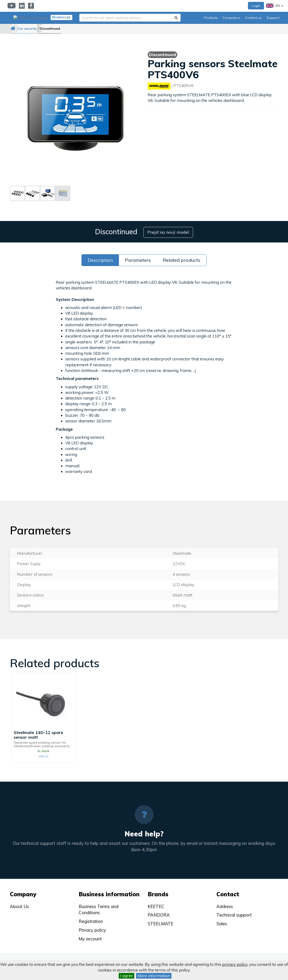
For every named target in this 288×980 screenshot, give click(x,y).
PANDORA (159, 914)
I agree (126, 976)
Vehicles (61, 17)
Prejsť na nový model (169, 231)
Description (100, 259)
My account (90, 938)
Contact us (253, 18)
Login (256, 6)
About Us (19, 905)
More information (154, 976)
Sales (222, 923)
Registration (91, 920)
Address (225, 905)
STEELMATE (160, 923)
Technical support (234, 914)
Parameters (138, 259)
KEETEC (156, 905)
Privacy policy (92, 929)
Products (211, 18)
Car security (37, 29)
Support (273, 18)
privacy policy (235, 964)
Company (231, 18)
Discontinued (66, 29)
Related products (182, 259)
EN (275, 6)
